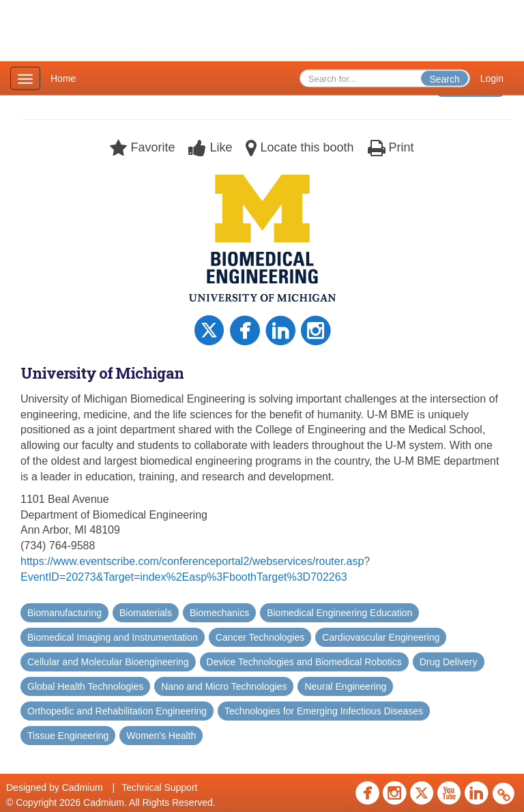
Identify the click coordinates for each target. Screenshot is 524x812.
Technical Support (159, 787)
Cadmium (83, 787)
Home (63, 78)
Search (444, 79)
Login (492, 78)
